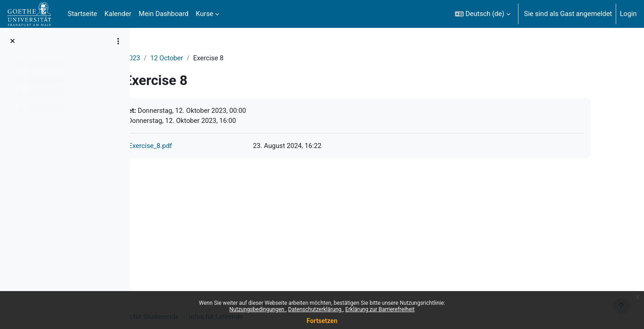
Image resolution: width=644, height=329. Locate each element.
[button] (483, 14)
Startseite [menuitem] (82, 14)
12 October (215, 58)
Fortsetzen (322, 321)
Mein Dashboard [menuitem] (164, 14)
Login (628, 14)
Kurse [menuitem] (204, 14)
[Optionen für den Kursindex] (118, 41)
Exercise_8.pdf (198, 147)
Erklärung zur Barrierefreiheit (380, 309)
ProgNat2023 (168, 58)
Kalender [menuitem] (118, 14)
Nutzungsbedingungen (258, 309)
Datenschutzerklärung (315, 309)
